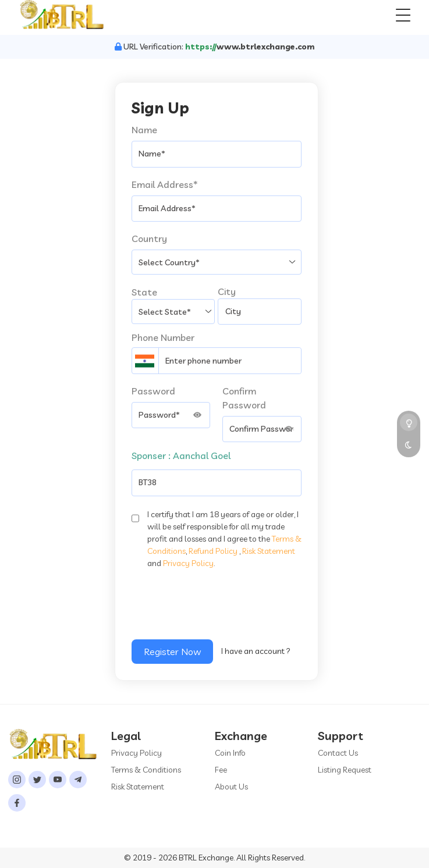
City (227, 291)
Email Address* (165, 184)
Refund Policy (213, 551)
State (144, 292)
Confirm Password (244, 398)
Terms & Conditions (146, 770)
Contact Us (338, 753)
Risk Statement (269, 551)
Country (149, 239)
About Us (231, 787)
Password (153, 391)
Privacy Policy (188, 563)
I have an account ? (256, 651)
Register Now (172, 652)
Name (144, 130)
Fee (221, 770)
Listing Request (345, 770)
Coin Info (230, 753)
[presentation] (220, 609)
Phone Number (163, 337)
